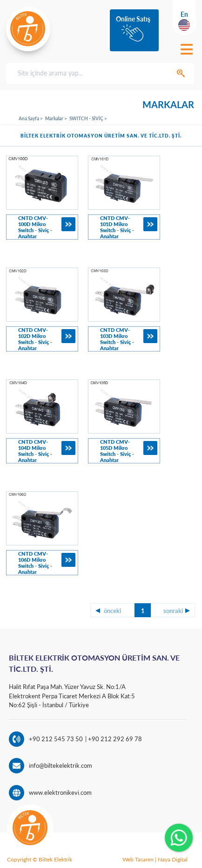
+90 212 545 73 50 (56, 739)
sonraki (173, 611)
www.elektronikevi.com (60, 792)
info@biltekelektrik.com (61, 765)
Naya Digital (173, 859)
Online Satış (133, 19)
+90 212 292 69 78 (114, 739)
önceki (112, 611)
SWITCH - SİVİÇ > (88, 118)
